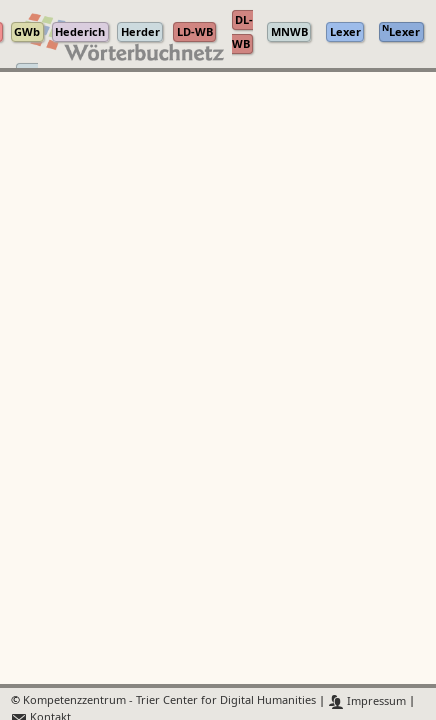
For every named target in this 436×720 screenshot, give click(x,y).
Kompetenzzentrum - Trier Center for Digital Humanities (169, 701)
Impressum (367, 701)
